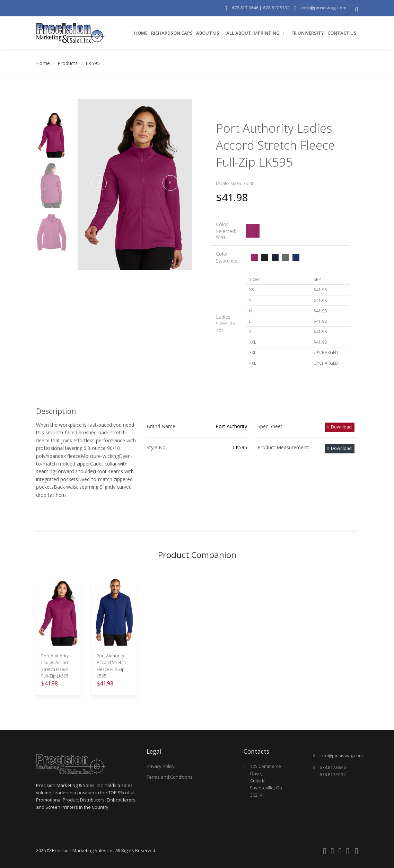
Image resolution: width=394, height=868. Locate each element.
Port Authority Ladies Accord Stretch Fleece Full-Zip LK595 (55, 666)
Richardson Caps (172, 33)
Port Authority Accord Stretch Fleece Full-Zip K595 (111, 666)
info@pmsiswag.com (324, 8)
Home (141, 33)
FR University (308, 33)
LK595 (93, 63)
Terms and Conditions (170, 777)
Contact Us (342, 33)
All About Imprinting (253, 33)
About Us (208, 33)
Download (340, 427)
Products (68, 63)
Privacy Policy (161, 766)
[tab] (280, 231)
